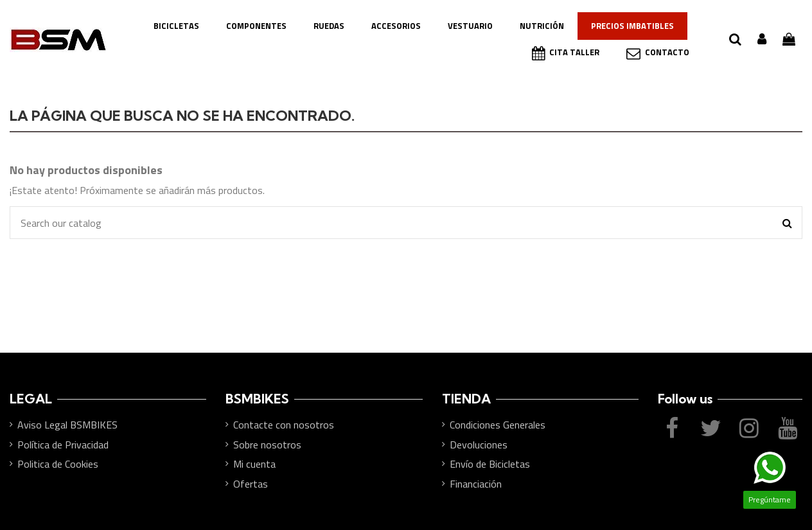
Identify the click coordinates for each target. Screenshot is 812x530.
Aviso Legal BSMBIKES (67, 425)
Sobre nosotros (267, 445)
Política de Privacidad (63, 445)
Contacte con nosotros (284, 425)
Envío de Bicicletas (490, 464)
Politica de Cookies (58, 464)
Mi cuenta (254, 464)
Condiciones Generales (498, 425)
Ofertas (251, 484)
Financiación (476, 484)
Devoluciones (479, 445)
